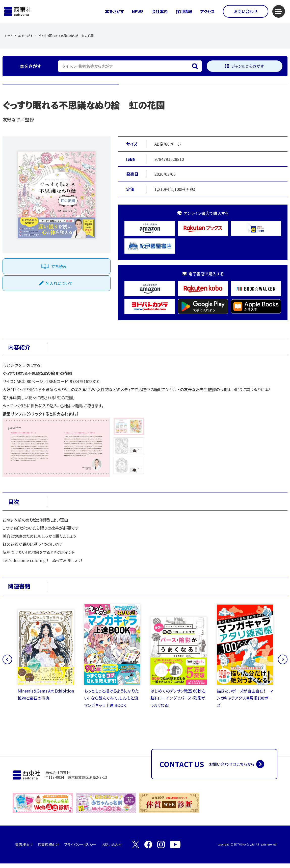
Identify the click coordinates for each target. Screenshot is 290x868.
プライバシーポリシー (80, 849)
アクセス (207, 11)
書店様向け (24, 849)
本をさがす (114, 11)
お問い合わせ (246, 11)
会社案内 (160, 11)
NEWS (138, 11)
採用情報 (184, 11)
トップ (9, 36)
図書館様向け (48, 849)
